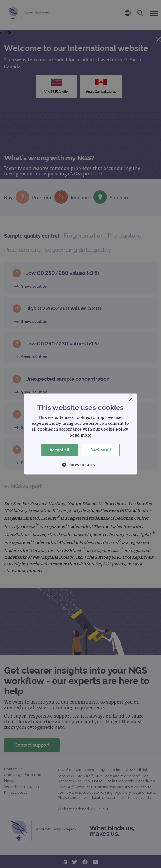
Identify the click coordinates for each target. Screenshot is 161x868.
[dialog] (81, 434)
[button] (81, 465)
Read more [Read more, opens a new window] (81, 435)
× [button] (131, 400)
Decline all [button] (101, 450)
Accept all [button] (59, 450)
